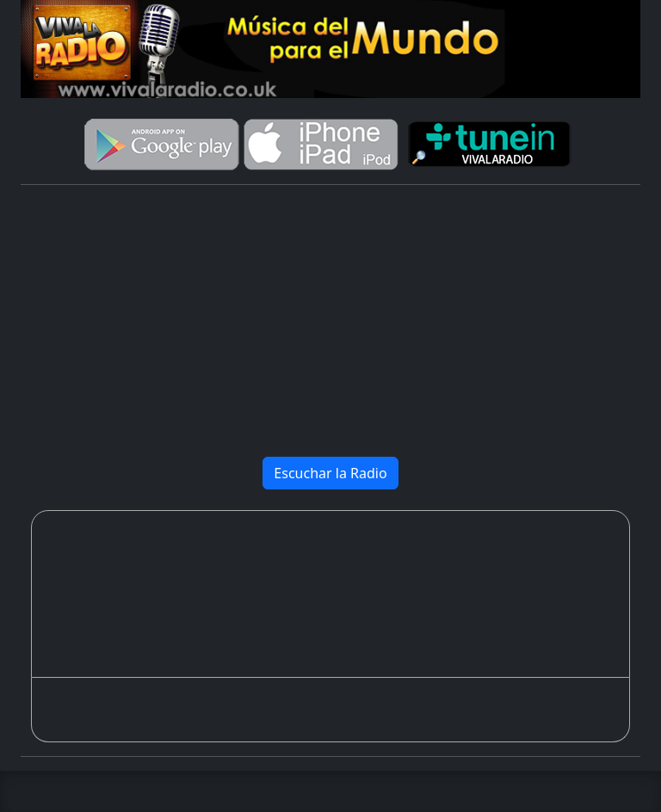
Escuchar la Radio (330, 473)
